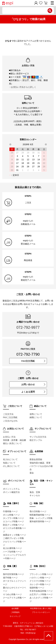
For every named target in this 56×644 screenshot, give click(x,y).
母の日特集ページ (38, 511)
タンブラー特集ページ (13, 518)
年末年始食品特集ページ (41, 591)
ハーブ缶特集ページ (12, 552)
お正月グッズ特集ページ (41, 594)
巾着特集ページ (10, 511)
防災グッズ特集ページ (13, 525)
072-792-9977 (28, 327)
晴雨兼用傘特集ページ (40, 515)
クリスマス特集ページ (40, 581)
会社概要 (15, 608)
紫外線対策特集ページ (40, 521)
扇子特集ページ (10, 578)
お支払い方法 (9, 437)
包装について (9, 463)
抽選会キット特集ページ (14, 535)
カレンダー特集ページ (40, 584)
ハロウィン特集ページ (40, 578)
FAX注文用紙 (33, 361)
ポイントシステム (11, 489)
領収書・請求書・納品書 (14, 440)
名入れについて (10, 459)
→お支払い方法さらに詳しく (23, 87)
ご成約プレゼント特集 (13, 538)
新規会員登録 (36, 459)
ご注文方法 (8, 414)
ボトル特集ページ (11, 515)
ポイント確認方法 (11, 492)
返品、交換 (35, 492)
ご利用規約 (15, 612)
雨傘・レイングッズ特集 (41, 518)
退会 (32, 473)
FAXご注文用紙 (10, 417)
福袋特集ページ (37, 588)
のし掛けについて (11, 466)
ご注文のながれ (10, 421)
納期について (36, 417)
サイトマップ (15, 616)
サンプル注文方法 (38, 437)
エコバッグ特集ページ (13, 521)
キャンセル (35, 495)
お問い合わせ (33, 384)
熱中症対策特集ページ (13, 574)
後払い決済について (12, 443)
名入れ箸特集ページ (12, 548)
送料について (36, 414)
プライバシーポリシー (41, 612)
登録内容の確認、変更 (40, 463)
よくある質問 (33, 392)
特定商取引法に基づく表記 (41, 608)
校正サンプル (36, 440)
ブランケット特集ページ (41, 574)
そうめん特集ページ (12, 594)
